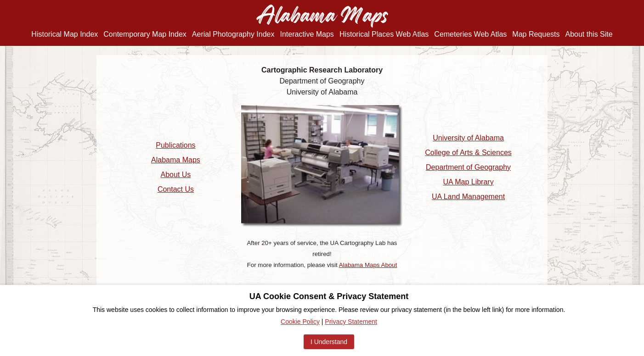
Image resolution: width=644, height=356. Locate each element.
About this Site (589, 34)
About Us (176, 175)
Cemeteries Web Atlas (470, 34)
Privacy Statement (351, 322)
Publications (175, 145)
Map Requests (536, 34)
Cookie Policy (300, 322)
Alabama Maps (176, 160)
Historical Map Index (65, 34)
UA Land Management (468, 197)
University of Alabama (468, 138)
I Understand (329, 342)
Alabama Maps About (368, 265)
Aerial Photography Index (233, 34)
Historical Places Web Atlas (384, 34)
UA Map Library (468, 182)
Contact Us (176, 189)
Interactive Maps (307, 34)
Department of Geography (468, 167)
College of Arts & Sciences (468, 153)
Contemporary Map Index (145, 34)
